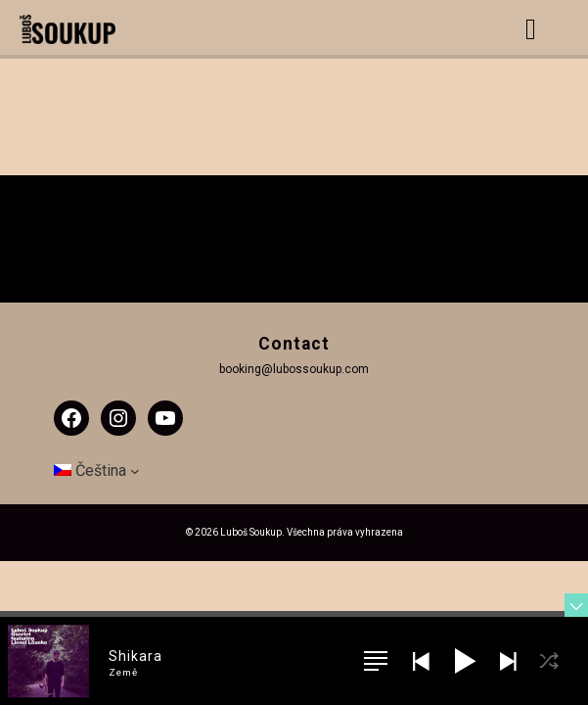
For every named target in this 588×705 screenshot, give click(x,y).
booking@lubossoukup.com (294, 369)
